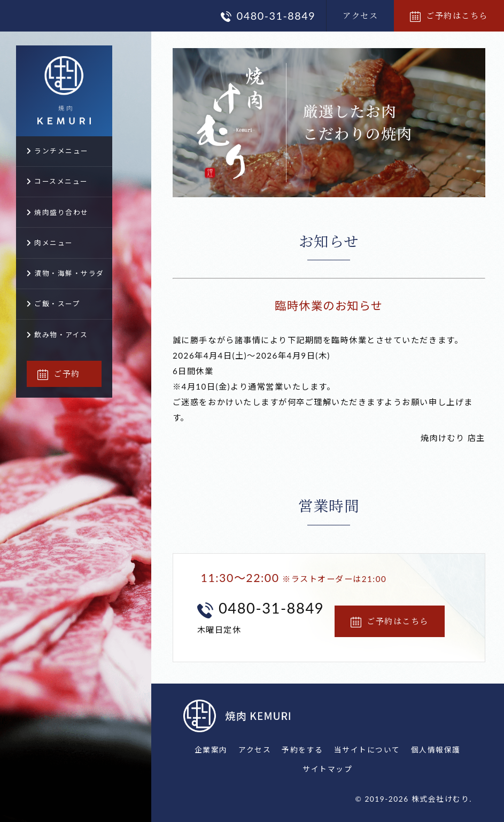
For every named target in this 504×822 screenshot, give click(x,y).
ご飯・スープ (53, 304)
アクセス (360, 15)
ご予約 (59, 373)
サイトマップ (327, 769)
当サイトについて (367, 750)
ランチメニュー (58, 151)
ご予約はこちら (449, 15)
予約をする (303, 750)
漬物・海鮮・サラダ (65, 273)
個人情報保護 (436, 750)
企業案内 (211, 750)
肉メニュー (50, 243)
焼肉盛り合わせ (58, 212)
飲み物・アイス (57, 335)
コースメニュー (57, 181)
